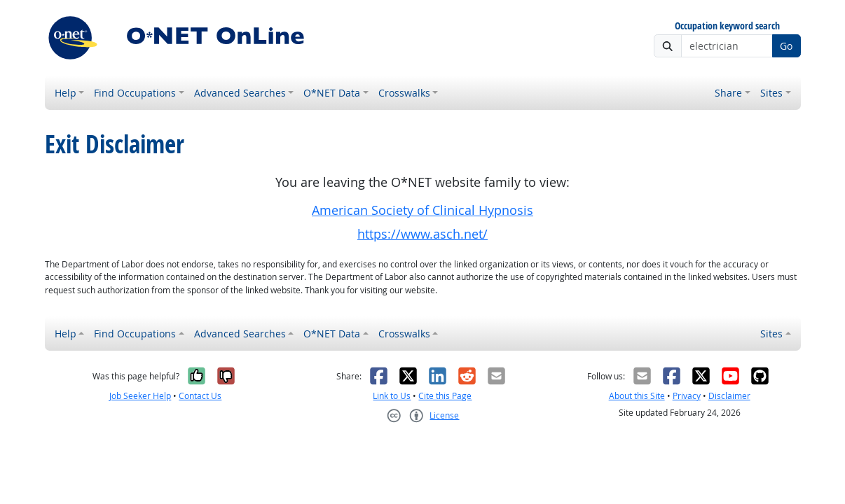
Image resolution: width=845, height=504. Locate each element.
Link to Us (392, 396)
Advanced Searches (240, 93)
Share (728, 93)
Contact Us (200, 396)
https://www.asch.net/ (422, 234)
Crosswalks (404, 93)
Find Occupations (135, 93)
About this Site (637, 396)
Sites (771, 93)
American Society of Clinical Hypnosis (422, 210)
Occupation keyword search (727, 26)
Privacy (687, 396)
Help (66, 93)
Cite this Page (445, 396)
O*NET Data (332, 93)
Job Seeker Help (140, 396)
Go (786, 46)
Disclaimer (729, 396)
